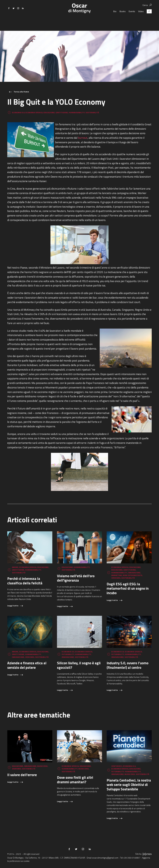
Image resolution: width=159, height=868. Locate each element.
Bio (115, 19)
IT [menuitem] (149, 19)
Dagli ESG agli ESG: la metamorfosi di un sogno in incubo (128, 588)
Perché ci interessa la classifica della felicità (25, 581)
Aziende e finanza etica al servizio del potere (27, 665)
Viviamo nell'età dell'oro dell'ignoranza (76, 578)
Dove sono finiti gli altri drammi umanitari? (75, 780)
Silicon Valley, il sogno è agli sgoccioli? (79, 665)
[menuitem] (149, 19)
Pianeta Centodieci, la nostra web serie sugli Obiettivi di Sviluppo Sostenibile (129, 785)
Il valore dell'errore (22, 775)
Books (123, 19)
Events (132, 19)
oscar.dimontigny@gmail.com (105, 858)
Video (141, 19)
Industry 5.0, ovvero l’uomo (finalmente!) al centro (128, 665)
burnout (83, 138)
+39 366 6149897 (132, 858)
